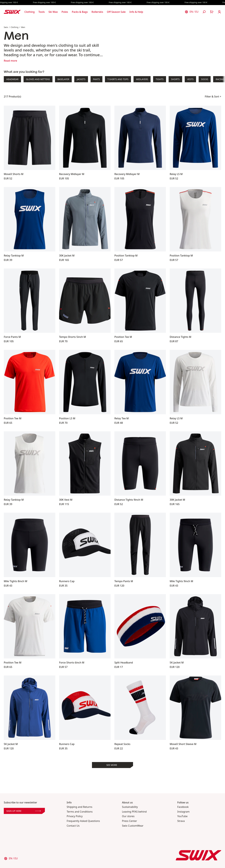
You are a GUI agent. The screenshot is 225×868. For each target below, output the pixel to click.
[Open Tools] (42, 12)
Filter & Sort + (213, 96)
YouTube (182, 816)
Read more (10, 61)
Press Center (129, 821)
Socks (205, 79)
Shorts (175, 79)
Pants (97, 79)
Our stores (128, 816)
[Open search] (204, 12)
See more (112, 765)
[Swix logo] (12, 12)
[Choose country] (192, 12)
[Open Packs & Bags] (80, 12)
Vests (190, 79)
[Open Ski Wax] (53, 12)
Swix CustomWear (133, 826)
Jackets (81, 79)
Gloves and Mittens (38, 79)
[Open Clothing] (30, 12)
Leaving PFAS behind (134, 812)
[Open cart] (212, 12)
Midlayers (142, 79)
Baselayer (63, 79)
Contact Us (73, 826)
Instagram (183, 812)
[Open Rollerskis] (97, 12)
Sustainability (130, 807)
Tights (160, 79)
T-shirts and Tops (118, 79)
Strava (181, 821)
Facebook (183, 807)
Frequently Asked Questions (83, 821)
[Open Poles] (65, 12)
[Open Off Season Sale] (116, 12)
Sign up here (24, 811)
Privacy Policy (75, 816)
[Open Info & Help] (136, 12)
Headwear (12, 79)
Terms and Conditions (80, 812)
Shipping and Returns (79, 807)
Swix (6, 27)
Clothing (15, 27)
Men (23, 27)
